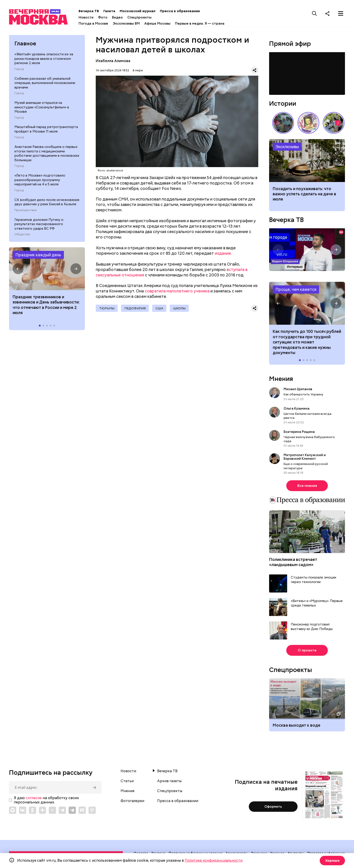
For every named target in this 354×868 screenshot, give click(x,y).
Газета (116, 11)
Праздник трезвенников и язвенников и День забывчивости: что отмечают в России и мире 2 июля (46, 306)
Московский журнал (145, 11)
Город (19, 70)
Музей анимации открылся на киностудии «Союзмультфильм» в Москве (42, 108)
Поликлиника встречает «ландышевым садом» (293, 563)
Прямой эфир (290, 45)
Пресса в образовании (187, 11)
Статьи (127, 782)
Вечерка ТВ (96, 11)
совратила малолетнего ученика (177, 292)
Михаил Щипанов (298, 390)
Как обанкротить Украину (303, 396)
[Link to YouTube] (52, 812)
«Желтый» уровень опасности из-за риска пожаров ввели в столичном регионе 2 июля (44, 60)
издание (223, 255)
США (161, 310)
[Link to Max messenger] (13, 812)
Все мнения (307, 487)
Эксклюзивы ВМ (133, 23)
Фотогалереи (132, 802)
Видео (125, 17)
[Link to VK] (23, 812)
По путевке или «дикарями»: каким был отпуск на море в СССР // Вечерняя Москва (283, 124)
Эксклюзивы (287, 148)
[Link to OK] (33, 812)
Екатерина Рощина (299, 433)
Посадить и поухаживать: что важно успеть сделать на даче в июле (304, 195)
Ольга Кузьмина (297, 410)
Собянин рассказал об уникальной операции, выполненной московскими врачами (45, 84)
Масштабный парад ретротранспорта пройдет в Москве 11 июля (46, 131)
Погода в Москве (101, 23)
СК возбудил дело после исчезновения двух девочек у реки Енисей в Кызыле (47, 203)
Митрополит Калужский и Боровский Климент (305, 458)
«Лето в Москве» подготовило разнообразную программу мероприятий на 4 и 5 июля (40, 181)
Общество (22, 236)
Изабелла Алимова (113, 62)
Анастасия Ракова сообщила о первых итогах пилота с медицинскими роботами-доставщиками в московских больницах (47, 155)
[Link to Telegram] (62, 812)
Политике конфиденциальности (214, 860)
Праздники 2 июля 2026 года (47, 270)
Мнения (281, 380)
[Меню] (341, 13)
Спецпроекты (147, 17)
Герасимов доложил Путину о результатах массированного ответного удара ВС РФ (39, 225)
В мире (138, 71)
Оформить (273, 808)
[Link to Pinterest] (92, 812)
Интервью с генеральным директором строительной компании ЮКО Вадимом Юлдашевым (307, 251)
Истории (283, 105)
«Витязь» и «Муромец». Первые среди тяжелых (317, 605)
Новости (93, 17)
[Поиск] (314, 13)
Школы (182, 310)
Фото (110, 17)
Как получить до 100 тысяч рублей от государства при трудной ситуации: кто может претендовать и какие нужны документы (307, 305)
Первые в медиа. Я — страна (207, 23)
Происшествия (26, 212)
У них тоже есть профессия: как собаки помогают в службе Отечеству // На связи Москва (334, 124)
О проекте (307, 652)
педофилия (136, 310)
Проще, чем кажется (296, 291)
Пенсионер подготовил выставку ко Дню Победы (312, 628)
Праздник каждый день (38, 256)
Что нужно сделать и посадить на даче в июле (307, 162)
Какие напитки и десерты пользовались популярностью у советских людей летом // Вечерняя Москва (308, 124)
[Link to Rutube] (82, 812)
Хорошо (332, 860)
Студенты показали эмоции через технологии (313, 581)
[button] (18, 270)
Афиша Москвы (165, 23)
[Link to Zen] (42, 812)
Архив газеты (169, 782)
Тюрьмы (107, 310)
